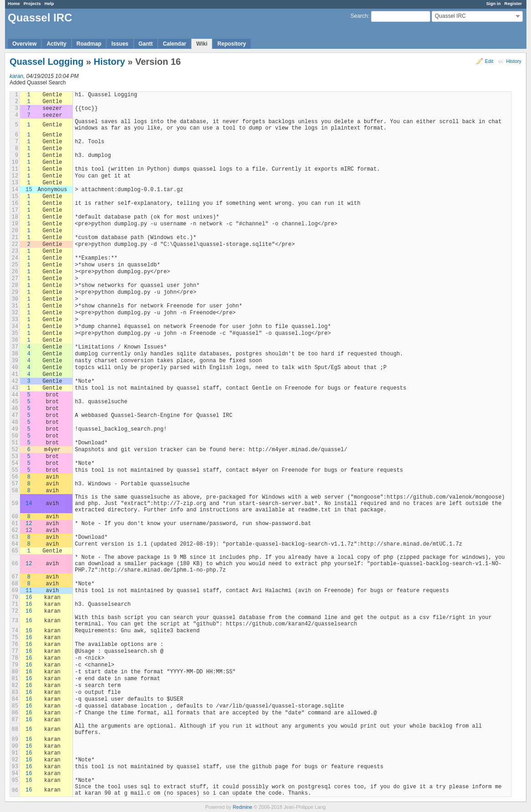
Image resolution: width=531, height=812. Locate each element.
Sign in (494, 3)
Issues (120, 44)
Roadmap (89, 44)
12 (29, 524)
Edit (489, 61)
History (514, 61)
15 (29, 190)
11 (29, 591)
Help (49, 3)
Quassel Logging (46, 62)
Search (359, 16)
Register (513, 3)
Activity (56, 44)
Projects (32, 3)
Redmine (242, 807)
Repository (232, 44)
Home (14, 3)
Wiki (202, 44)
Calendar (174, 44)
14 (29, 504)
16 (29, 598)
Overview (24, 44)
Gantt (146, 44)
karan (16, 76)
